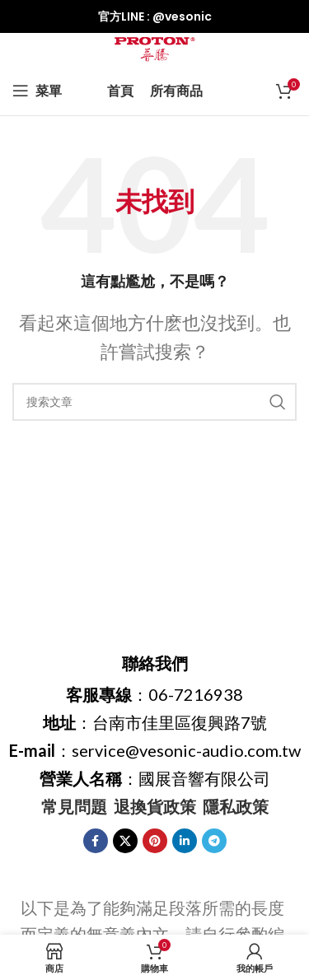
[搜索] (154, 402)
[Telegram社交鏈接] (214, 841)
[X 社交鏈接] (125, 841)
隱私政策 (236, 806)
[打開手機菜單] (37, 91)
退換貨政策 (155, 806)
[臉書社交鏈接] (96, 841)
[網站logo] (155, 47)
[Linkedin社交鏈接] (185, 841)
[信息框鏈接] (154, 16)
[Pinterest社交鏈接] (155, 841)
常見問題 (74, 806)
